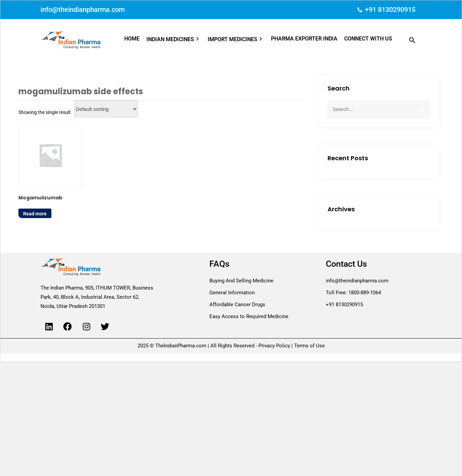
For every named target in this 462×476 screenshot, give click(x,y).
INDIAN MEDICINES (174, 39)
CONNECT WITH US (368, 39)
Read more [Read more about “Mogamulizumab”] (35, 212)
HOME (132, 39)
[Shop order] (106, 109)
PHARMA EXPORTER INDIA (304, 39)
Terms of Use (309, 346)
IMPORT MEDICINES (236, 39)
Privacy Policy (274, 346)
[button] (177, 39)
